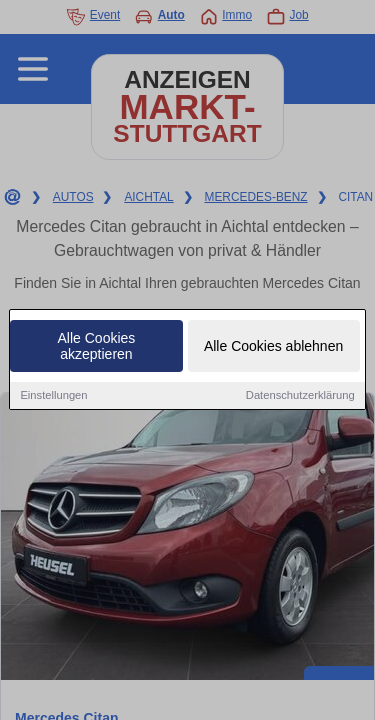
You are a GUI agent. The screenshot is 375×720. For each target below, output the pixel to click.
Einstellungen (53, 396)
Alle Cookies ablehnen (273, 347)
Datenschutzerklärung (300, 396)
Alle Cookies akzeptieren (97, 347)
